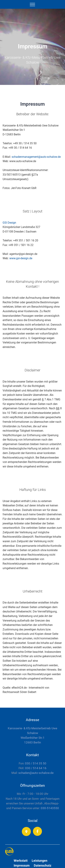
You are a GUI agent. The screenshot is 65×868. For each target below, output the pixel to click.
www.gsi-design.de (21, 258)
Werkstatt (21, 861)
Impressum (22, 865)
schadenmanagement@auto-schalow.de (36, 157)
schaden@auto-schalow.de (36, 773)
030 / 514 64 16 (36, 768)
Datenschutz (43, 865)
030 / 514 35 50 (36, 763)
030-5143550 (50, 808)
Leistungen (40, 861)
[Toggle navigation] (32, 4)
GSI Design (9, 223)
